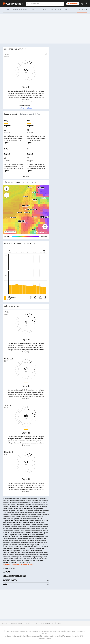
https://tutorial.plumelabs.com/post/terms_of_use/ (18, 565)
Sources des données (44, 639)
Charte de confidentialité (35, 636)
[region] (26, 210)
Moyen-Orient (16, 623)
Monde (4, 623)
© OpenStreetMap (10, 232)
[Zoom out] (7, 195)
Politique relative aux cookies (53, 636)
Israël (28, 623)
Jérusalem (58, 623)
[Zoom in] (7, 189)
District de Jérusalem (42, 623)
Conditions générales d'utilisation (15, 636)
